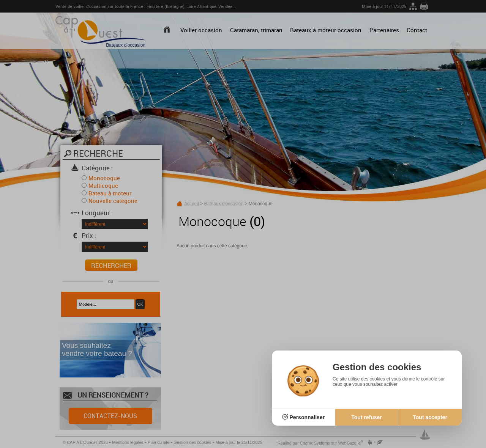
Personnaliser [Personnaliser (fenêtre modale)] (307, 417)
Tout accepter (430, 417)
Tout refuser (367, 417)
